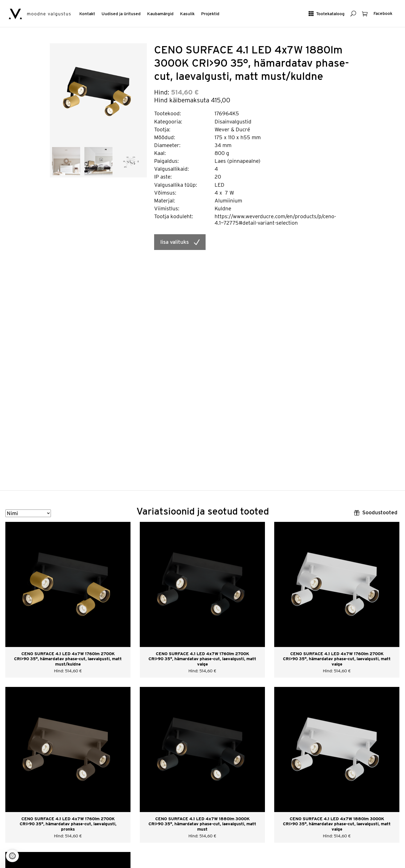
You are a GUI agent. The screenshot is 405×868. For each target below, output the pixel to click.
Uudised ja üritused (121, 14)
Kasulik (187, 14)
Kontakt (87, 14)
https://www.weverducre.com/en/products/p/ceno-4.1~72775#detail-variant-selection (275, 220)
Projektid (210, 14)
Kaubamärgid (160, 14)
